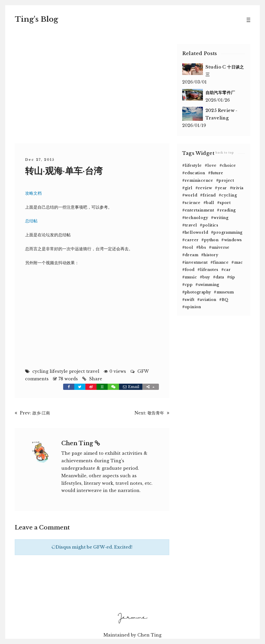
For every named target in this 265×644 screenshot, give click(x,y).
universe (221, 247)
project (77, 371)
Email (131, 387)
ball (210, 202)
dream (192, 255)
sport (225, 202)
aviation (208, 299)
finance (221, 262)
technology (196, 217)
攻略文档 (33, 193)
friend (209, 195)
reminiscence (199, 180)
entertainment (199, 210)
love (212, 165)
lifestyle (59, 371)
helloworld (196, 232)
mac (238, 262)
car (227, 269)
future (217, 173)
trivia (238, 188)
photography (198, 292)
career (192, 240)
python (211, 240)
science (193, 202)
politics (210, 225)
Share (96, 378)
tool (189, 247)
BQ (225, 299)
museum (225, 292)
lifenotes (209, 269)
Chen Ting (81, 443)
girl (189, 188)
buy (206, 277)
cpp (189, 284)
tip (232, 277)
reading (228, 210)
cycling (40, 371)
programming (228, 232)
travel (93, 371)
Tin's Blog (36, 19)
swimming (209, 284)
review (205, 188)
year (222, 188)
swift (190, 299)
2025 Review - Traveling (222, 114)
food (190, 269)
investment (196, 262)
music (191, 277)
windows (233, 240)
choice (229, 165)
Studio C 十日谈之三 (225, 70)
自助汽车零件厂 (220, 92)
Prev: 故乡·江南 (35, 413)
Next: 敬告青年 (149, 413)
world (191, 195)
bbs (202, 247)
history (211, 255)
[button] (113, 387)
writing (221, 217)
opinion (193, 307)
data (220, 277)
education (195, 173)
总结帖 (31, 221)
